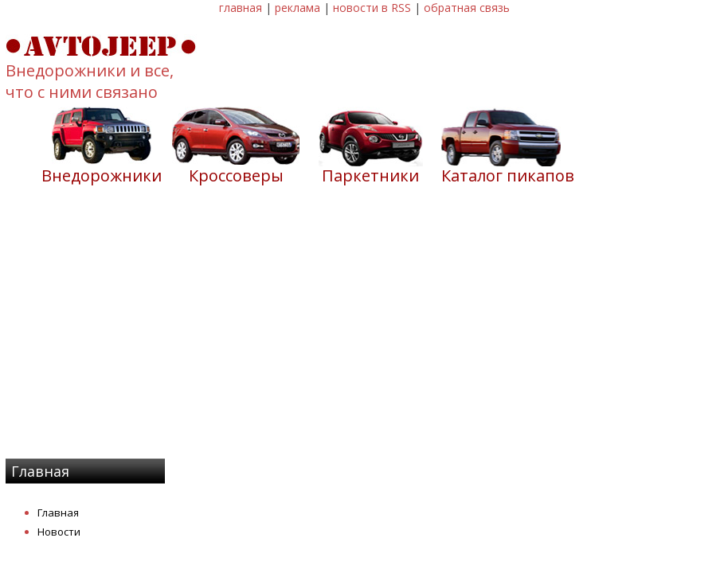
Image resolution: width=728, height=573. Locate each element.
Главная (58, 513)
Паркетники (370, 175)
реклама (297, 8)
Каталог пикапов (508, 175)
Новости (59, 532)
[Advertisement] (364, 332)
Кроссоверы (236, 175)
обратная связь (467, 8)
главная (241, 8)
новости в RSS (372, 8)
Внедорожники (102, 175)
